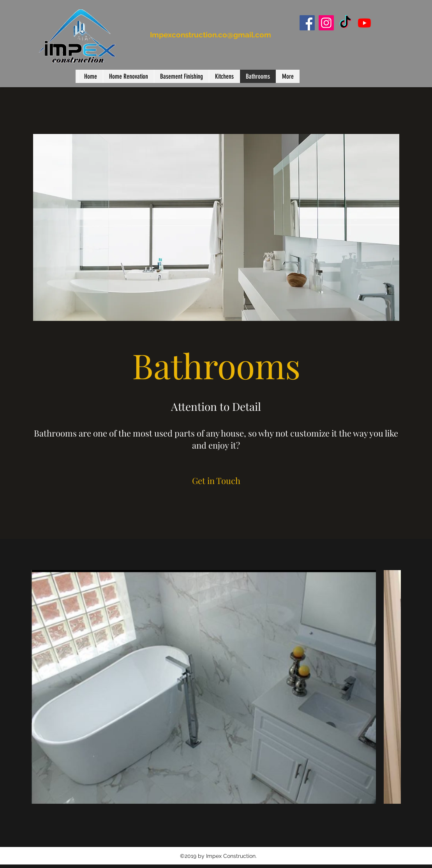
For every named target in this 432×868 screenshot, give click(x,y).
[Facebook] (307, 23)
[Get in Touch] (216, 481)
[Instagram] (326, 23)
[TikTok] (345, 23)
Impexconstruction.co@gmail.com (211, 35)
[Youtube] (364, 23)
